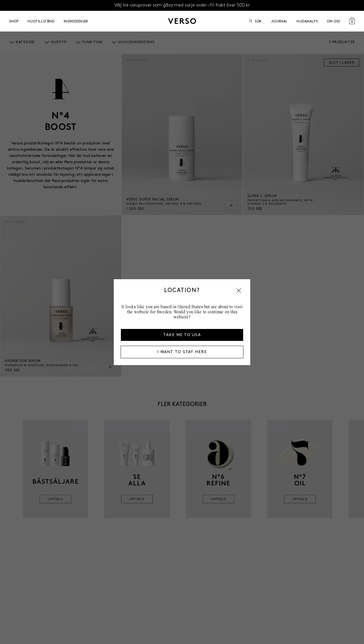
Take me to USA (182, 335)
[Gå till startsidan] (182, 21)
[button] (239, 291)
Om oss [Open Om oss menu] (333, 21)
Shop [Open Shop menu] (14, 21)
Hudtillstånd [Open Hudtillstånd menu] (41, 21)
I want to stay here (182, 352)
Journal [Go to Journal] (279, 21)
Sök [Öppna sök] (256, 21)
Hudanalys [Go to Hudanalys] (307, 21)
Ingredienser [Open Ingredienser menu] (76, 21)
